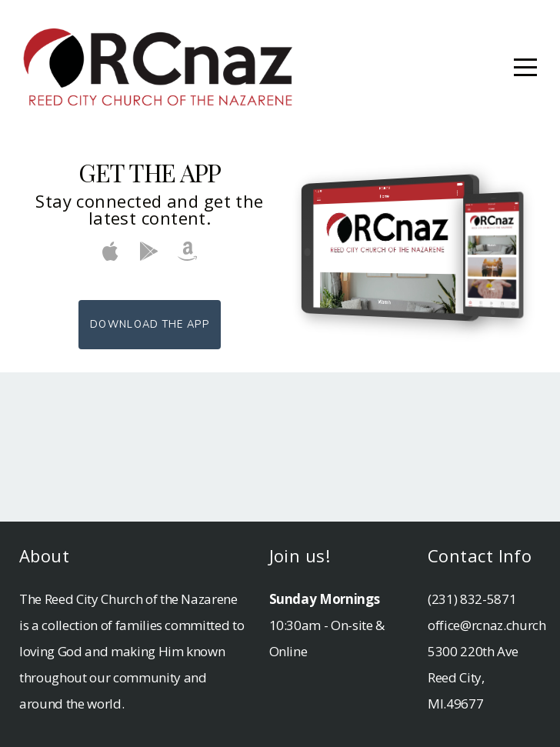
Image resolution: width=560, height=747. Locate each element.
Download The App (150, 325)
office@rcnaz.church (487, 625)
